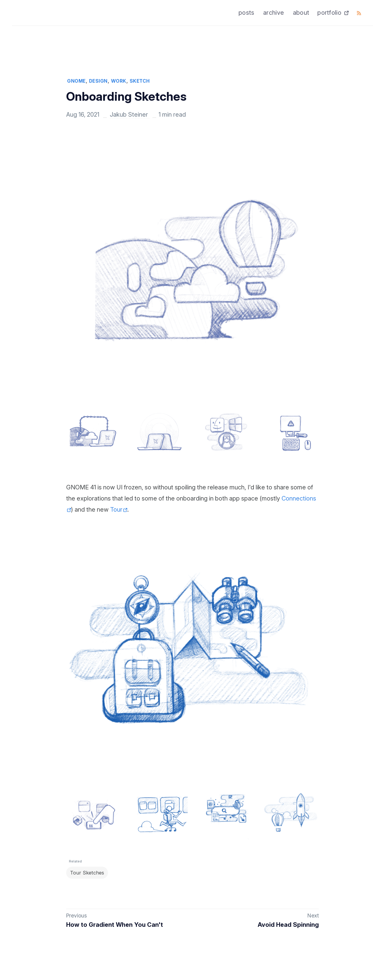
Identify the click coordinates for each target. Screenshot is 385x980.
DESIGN (98, 81)
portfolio (329, 13)
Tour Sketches (89, 874)
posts (246, 13)
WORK (119, 81)
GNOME (76, 81)
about (301, 13)
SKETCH (140, 81)
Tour (116, 510)
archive (274, 13)
